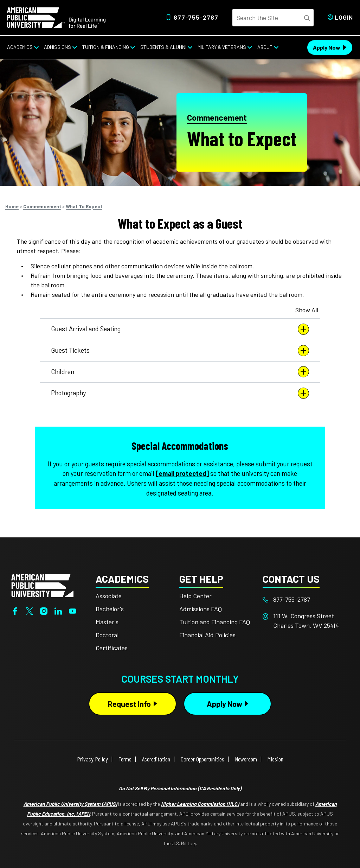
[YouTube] (73, 610)
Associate (109, 596)
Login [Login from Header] (344, 17)
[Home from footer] (42, 585)
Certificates (112, 648)
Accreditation (156, 759)
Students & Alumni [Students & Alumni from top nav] (163, 47)
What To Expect (84, 206)
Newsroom (246, 759)
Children (180, 372)
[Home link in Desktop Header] (56, 17)
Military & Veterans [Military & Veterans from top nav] (222, 47)
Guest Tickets (180, 351)
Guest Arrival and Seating (180, 329)
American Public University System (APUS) (70, 804)
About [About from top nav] (265, 47)
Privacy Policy (92, 759)
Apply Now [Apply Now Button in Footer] (224, 704)
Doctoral (107, 635)
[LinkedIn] (58, 610)
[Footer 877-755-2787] (304, 599)
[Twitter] (29, 610)
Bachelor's (110, 609)
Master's (107, 622)
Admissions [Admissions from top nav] (57, 47)
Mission (275, 759)
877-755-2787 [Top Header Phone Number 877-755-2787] (196, 17)
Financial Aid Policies (207, 635)
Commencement (217, 117)
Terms (125, 759)
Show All (307, 310)
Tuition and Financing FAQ (215, 622)
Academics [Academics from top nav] (20, 47)
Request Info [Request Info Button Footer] (129, 704)
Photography (180, 393)
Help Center (195, 596)
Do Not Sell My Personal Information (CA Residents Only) (180, 788)
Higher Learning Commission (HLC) (200, 804)
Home (12, 206)
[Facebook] (15, 610)
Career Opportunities (202, 759)
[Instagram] (44, 610)
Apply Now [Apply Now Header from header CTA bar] (327, 47)
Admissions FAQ (201, 609)
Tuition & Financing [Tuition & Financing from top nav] (106, 47)
